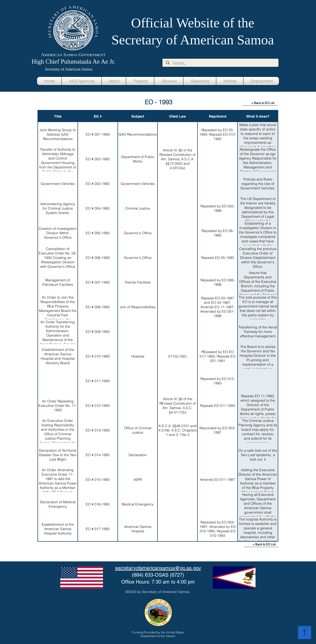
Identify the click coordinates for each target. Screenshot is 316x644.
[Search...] (220, 63)
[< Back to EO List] (260, 103)
